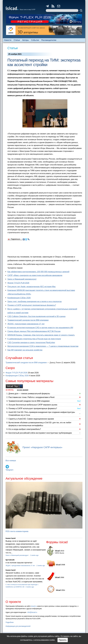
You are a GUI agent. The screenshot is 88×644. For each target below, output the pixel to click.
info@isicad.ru (32, 612)
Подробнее (10, 622)
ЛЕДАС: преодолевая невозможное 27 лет (26, 324)
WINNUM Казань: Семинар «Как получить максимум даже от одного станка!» (41, 335)
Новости (8, 40)
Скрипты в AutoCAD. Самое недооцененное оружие (31, 419)
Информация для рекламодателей (18, 626)
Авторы (25, 40)
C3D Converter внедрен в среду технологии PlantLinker (31, 343)
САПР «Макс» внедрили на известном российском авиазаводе (35, 275)
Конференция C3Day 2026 (19, 298)
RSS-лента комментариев (17, 531)
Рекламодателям (49, 40)
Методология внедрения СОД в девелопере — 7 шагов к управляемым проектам (43, 346)
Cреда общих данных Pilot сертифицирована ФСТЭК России (34, 331)
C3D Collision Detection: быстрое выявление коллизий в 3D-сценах (36, 316)
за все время (23, 390)
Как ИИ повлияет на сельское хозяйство (25, 350)
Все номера (11, 461)
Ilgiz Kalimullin (10, 560)
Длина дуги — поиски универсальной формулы (29, 394)
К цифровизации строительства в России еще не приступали (34, 339)
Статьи (17, 40)
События (35, 40)
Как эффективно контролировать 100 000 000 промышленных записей (38, 272)
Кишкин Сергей (11, 538)
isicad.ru (34, 606)
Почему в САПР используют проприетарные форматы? (32, 305)
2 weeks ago (34, 555)
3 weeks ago (30, 587)
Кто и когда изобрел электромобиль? (25, 429)
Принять (63, 640)
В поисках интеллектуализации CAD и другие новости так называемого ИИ (40, 328)
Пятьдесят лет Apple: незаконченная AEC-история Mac (32, 287)
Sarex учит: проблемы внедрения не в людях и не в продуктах (35, 301)
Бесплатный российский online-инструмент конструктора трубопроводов (40, 433)
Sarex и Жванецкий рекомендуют (22, 279)
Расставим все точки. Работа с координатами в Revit (31, 397)
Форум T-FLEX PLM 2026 (18, 283)
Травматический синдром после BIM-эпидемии (28, 320)
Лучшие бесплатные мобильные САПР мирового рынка (33, 405)
